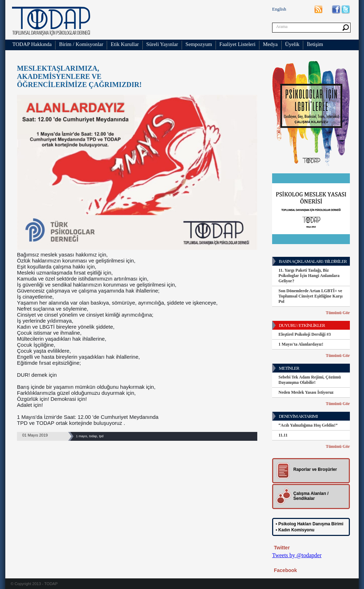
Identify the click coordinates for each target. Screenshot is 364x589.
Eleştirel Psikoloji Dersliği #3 (305, 334)
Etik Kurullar (125, 44)
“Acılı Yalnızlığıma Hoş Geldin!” (308, 425)
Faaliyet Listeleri (237, 44)
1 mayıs (82, 436)
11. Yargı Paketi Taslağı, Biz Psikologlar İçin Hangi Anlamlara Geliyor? (309, 276)
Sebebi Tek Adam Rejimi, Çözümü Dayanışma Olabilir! (310, 380)
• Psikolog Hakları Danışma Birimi (310, 524)
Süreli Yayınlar (162, 44)
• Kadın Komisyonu (295, 530)
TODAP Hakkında (32, 44)
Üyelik (292, 44)
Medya (270, 44)
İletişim (315, 44)
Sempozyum (199, 44)
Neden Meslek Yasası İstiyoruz (306, 392)
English (279, 9)
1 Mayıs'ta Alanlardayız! (301, 344)
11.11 (283, 435)
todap (93, 436)
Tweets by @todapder (297, 555)
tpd (101, 436)
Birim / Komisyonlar (81, 44)
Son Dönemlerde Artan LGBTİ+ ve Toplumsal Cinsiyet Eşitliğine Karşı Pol (310, 296)
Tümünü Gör (338, 313)
